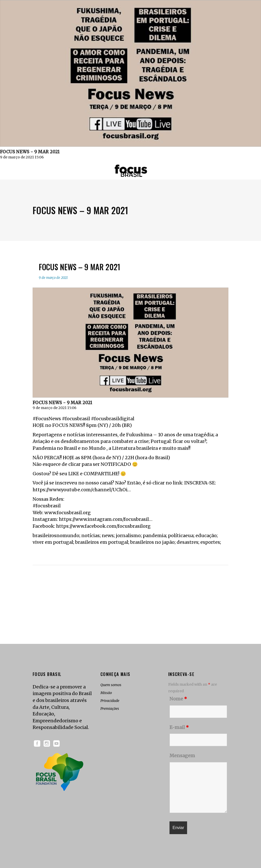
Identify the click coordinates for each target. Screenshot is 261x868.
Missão (106, 693)
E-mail (179, 727)
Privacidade (110, 701)
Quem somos (111, 685)
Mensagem (182, 756)
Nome (178, 699)
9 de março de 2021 (53, 278)
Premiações (110, 709)
